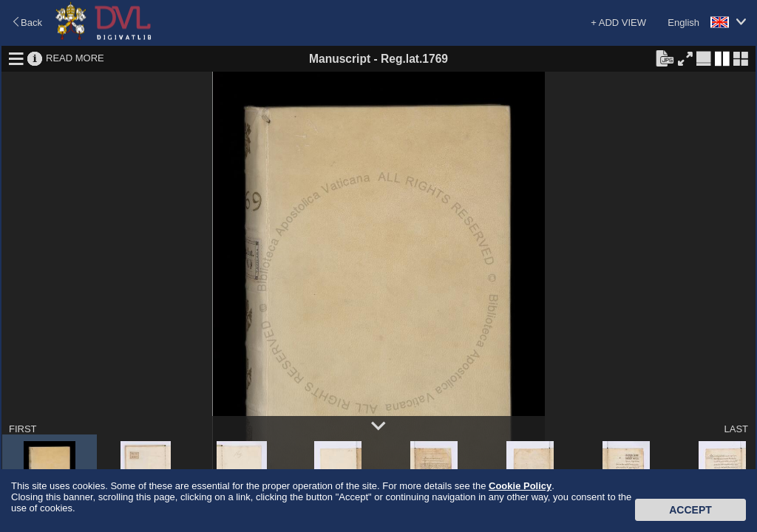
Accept (690, 510)
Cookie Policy (520, 486)
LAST (736, 429)
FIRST (23, 429)
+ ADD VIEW (618, 23)
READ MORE (75, 58)
